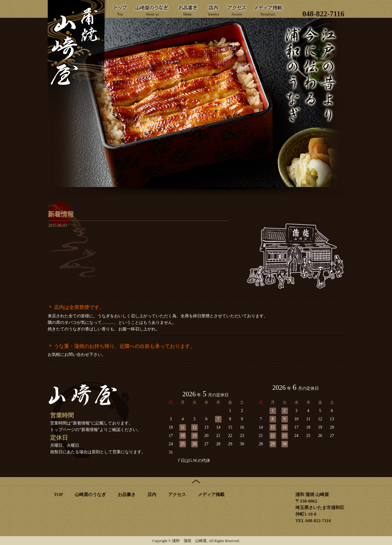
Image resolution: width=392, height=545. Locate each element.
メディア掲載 (211, 494)
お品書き (127, 494)
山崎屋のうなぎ (90, 494)
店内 (152, 494)
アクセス (177, 494)
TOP (58, 494)
